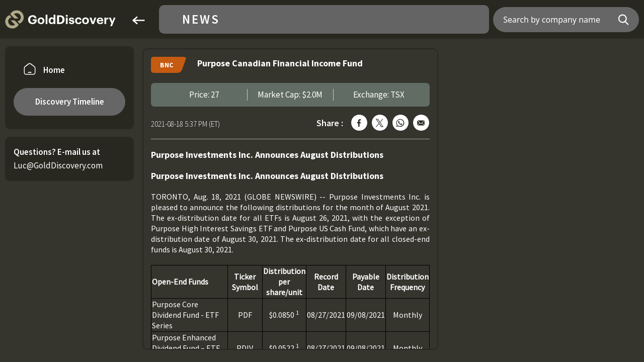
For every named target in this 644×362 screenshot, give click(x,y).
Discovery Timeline (70, 102)
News (201, 19)
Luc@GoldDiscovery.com (58, 165)
